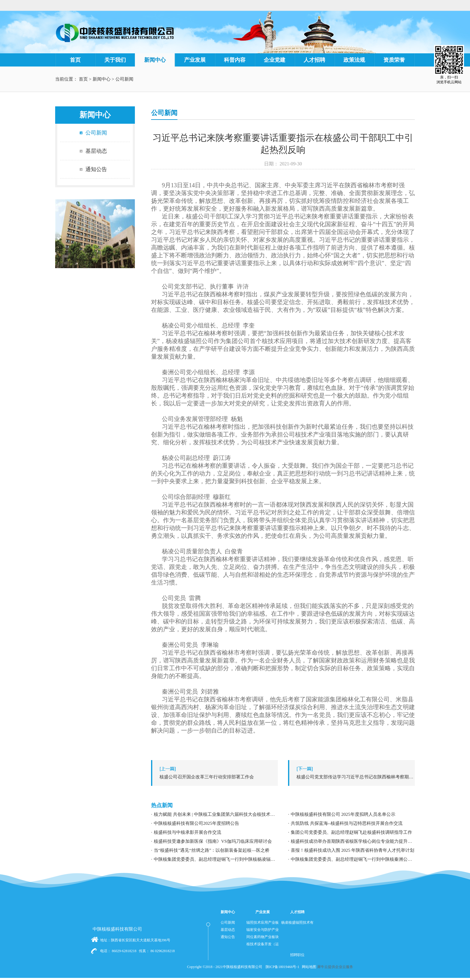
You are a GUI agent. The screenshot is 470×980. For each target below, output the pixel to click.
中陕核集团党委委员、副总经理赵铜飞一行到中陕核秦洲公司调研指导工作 (353, 859)
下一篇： (353, 777)
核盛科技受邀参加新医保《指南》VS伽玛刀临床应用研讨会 (213, 841)
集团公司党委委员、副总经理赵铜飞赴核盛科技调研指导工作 (351, 832)
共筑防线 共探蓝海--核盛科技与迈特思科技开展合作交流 (347, 823)
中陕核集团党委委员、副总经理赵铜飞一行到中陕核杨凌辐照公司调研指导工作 (216, 859)
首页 (75, 60)
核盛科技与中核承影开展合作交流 (187, 832)
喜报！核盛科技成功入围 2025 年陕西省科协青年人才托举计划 (353, 850)
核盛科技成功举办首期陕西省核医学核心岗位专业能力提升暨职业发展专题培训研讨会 (353, 841)
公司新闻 (124, 79)
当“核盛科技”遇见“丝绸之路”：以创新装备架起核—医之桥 (212, 850)
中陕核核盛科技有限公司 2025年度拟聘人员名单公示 (343, 814)
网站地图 (308, 967)
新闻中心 (102, 79)
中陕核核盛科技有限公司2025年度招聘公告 (196, 823)
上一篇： (216, 777)
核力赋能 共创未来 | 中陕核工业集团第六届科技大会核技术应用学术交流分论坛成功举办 (216, 814)
